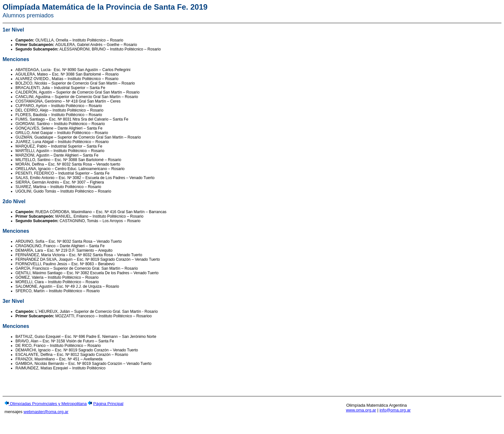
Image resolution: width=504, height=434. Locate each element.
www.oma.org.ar (361, 412)
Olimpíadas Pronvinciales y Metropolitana (48, 406)
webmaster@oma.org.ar (46, 414)
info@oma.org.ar (395, 412)
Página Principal (108, 406)
